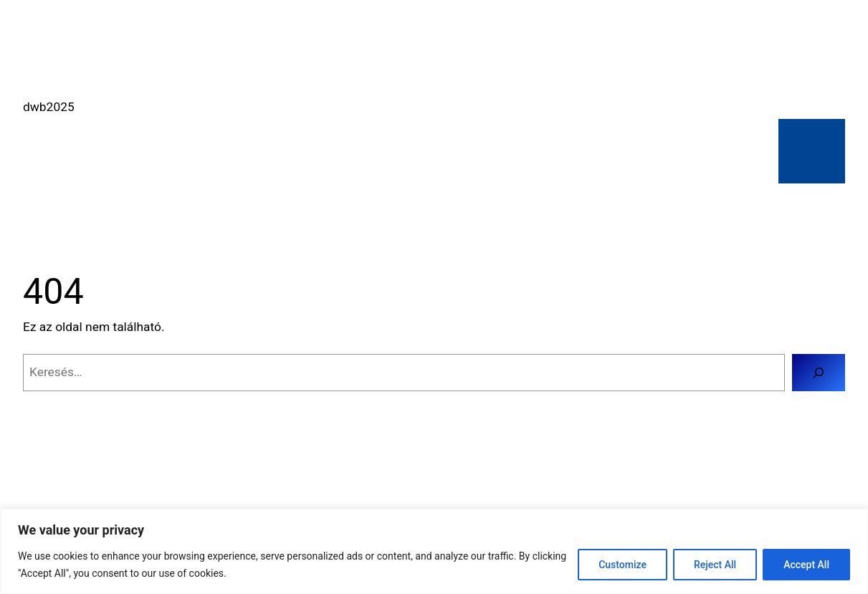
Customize (623, 565)
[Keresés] (819, 372)
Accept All (806, 565)
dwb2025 (49, 107)
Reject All (715, 565)
